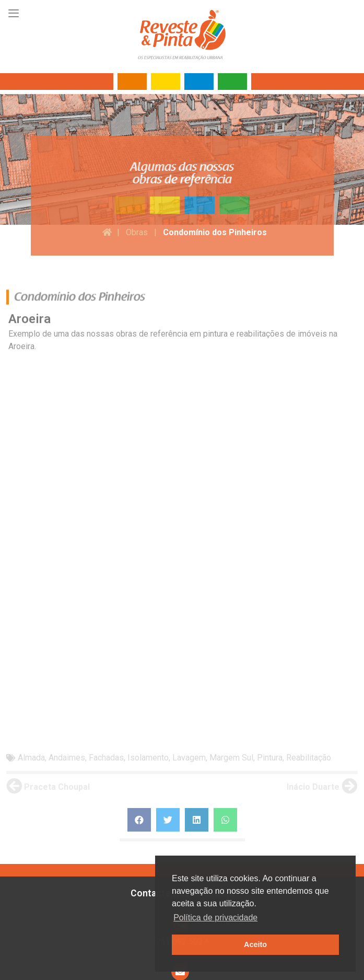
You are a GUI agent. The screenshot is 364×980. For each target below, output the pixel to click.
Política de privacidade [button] (215, 918)
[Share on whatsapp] (225, 623)
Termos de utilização (57, 950)
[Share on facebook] (139, 623)
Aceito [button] (255, 944)
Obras (137, 232)
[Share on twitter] (168, 623)
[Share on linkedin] (197, 623)
